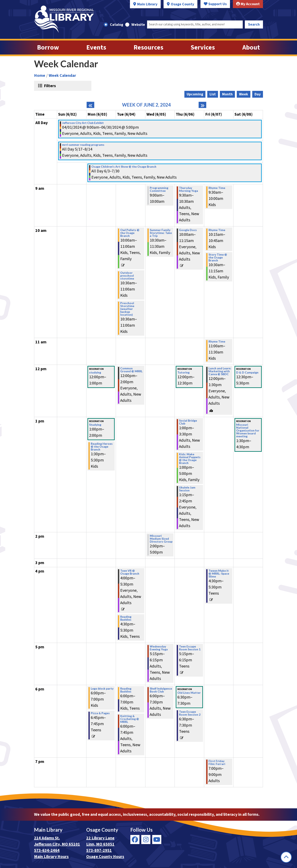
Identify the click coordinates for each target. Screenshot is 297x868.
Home (40, 76)
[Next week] (202, 105)
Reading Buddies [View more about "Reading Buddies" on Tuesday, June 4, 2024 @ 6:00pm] (126, 690)
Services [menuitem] (203, 47)
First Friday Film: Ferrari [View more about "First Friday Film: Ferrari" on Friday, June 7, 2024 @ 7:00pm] (217, 762)
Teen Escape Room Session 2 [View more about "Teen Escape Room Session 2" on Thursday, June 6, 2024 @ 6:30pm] (190, 713)
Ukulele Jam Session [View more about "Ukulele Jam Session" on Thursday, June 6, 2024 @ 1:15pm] (187, 489)
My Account (248, 4)
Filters (49, 86)
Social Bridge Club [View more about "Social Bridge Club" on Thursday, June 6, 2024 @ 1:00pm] (188, 422)
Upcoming (195, 94)
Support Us (215, 4)
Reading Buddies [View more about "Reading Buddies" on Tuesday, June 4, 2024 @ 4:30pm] (126, 618)
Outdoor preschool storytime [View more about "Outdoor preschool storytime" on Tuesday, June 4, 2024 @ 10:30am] (127, 276)
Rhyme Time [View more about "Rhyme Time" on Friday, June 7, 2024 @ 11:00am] (217, 342)
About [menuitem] (251, 47)
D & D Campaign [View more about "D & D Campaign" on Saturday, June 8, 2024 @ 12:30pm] (247, 372)
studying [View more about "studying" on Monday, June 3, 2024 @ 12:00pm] (95, 372)
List (213, 94)
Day (258, 94)
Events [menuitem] (96, 47)
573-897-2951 (99, 850)
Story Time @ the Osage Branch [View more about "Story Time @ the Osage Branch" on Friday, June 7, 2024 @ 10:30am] (218, 257)
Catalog (117, 25)
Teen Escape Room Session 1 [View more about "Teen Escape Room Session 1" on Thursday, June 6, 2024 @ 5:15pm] (190, 648)
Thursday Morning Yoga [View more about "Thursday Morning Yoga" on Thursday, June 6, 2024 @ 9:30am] (189, 189)
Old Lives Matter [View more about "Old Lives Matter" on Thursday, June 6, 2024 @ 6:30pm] (189, 693)
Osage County (182, 4)
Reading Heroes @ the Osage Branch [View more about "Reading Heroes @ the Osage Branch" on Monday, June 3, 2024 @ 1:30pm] (102, 447)
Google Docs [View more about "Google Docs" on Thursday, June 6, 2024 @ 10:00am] (188, 230)
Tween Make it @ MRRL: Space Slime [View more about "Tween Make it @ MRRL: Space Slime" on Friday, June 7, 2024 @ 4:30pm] (219, 574)
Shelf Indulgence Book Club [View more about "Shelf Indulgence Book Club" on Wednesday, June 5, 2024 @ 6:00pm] (161, 690)
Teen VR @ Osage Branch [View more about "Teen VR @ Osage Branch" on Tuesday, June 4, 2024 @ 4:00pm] (130, 572)
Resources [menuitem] (148, 47)
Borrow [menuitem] (48, 47)
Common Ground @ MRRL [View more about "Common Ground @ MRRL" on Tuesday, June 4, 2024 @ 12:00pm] (131, 370)
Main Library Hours (51, 857)
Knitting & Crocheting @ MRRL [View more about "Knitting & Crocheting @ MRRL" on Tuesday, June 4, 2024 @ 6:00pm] (130, 719)
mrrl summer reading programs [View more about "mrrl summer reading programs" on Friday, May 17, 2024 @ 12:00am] (83, 145)
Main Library (147, 4)
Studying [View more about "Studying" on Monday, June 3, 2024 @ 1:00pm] (95, 425)
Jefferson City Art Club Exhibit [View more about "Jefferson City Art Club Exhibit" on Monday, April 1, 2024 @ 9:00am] (83, 123)
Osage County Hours (105, 857)
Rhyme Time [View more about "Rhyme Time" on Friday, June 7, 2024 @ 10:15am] (217, 230)
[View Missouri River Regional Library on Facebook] (135, 840)
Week (244, 94)
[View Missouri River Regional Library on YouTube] (157, 840)
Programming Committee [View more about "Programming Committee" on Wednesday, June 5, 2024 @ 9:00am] (159, 189)
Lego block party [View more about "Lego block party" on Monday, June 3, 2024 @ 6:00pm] (102, 689)
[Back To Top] (286, 857)
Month (227, 94)
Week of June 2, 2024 (146, 105)
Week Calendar (62, 76)
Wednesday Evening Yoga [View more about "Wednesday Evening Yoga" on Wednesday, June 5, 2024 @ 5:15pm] (159, 648)
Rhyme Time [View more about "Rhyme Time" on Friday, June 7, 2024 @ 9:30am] (217, 188)
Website (138, 25)
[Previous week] (90, 105)
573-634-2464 (47, 850)
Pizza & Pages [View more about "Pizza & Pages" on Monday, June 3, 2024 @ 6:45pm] (100, 713)
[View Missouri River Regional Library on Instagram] (146, 840)
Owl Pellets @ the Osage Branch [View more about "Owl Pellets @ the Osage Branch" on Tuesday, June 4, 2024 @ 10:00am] (130, 233)
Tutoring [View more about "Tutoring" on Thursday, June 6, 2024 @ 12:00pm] (183, 372)
